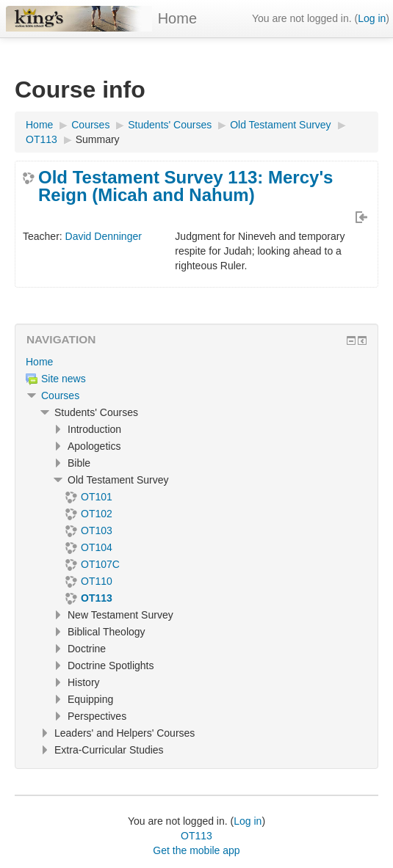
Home (177, 18)
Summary (98, 139)
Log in (372, 18)
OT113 (196, 836)
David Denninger (104, 236)
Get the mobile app (196, 850)
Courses (60, 395)
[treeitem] (196, 362)
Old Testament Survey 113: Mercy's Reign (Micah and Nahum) (185, 186)
